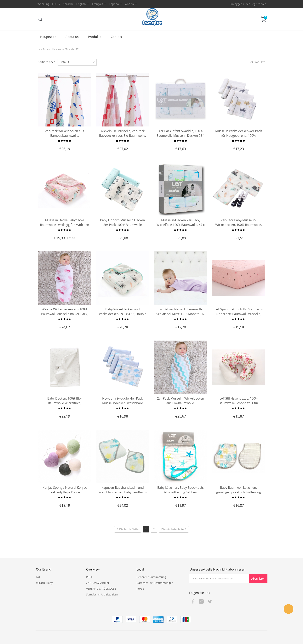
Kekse (140, 589)
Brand (69, 49)
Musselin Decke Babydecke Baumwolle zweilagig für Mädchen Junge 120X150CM (65, 225)
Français (98, 4)
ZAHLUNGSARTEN (98, 583)
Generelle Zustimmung (151, 577)
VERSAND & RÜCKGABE (101, 589)
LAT (77, 49)
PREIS (90, 577)
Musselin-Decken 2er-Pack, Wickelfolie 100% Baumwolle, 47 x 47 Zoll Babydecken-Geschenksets (180, 225)
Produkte (95, 37)
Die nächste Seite (174, 529)
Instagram (201, 601)
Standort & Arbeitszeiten (102, 594)
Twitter (210, 601)
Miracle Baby (44, 583)
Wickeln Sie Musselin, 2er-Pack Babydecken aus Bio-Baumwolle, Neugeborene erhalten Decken (123, 136)
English (81, 4)
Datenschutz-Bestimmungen (155, 583)
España (114, 4)
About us (72, 37)
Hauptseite (48, 37)
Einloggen (236, 4)
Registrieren (259, 4)
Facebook (193, 601)
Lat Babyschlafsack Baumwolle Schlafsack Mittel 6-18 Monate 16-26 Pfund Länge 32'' (180, 314)
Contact (116, 37)
